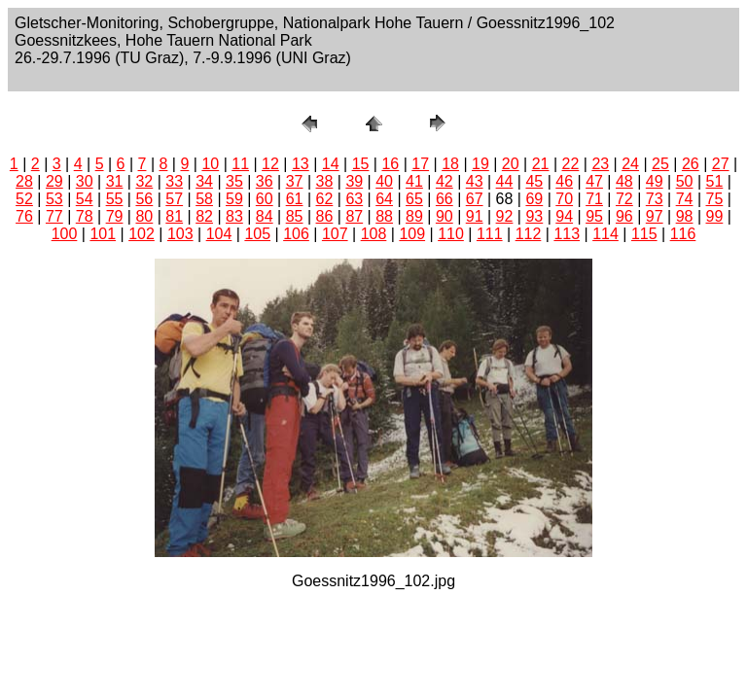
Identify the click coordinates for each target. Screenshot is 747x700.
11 (240, 164)
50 (685, 181)
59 (234, 199)
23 (600, 164)
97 (655, 216)
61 (295, 199)
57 (174, 199)
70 (564, 199)
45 (534, 181)
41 (414, 181)
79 (115, 216)
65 (414, 199)
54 (85, 199)
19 (480, 164)
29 (54, 181)
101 (103, 234)
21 (541, 164)
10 (210, 164)
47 (594, 181)
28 (24, 181)
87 (354, 216)
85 (295, 216)
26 (691, 164)
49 (655, 181)
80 (144, 216)
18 (450, 164)
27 (721, 164)
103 (180, 234)
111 (490, 234)
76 (24, 216)
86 (325, 216)
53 (54, 199)
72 (624, 199)
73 (655, 199)
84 (265, 216)
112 (529, 234)
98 (685, 216)
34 (204, 181)
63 (354, 199)
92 (505, 216)
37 (295, 181)
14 (331, 164)
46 (564, 181)
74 (685, 199)
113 (567, 234)
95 (594, 216)
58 (204, 199)
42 (445, 181)
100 (65, 234)
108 (374, 234)
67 (475, 199)
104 (219, 234)
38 (325, 181)
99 (715, 216)
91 (475, 216)
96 (624, 216)
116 (683, 234)
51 (715, 181)
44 (505, 181)
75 (715, 199)
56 (144, 199)
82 (204, 216)
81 (174, 216)
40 (384, 181)
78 (85, 216)
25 (660, 164)
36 (265, 181)
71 (594, 199)
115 (644, 234)
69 (534, 199)
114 (605, 234)
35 (234, 181)
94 (564, 216)
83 (234, 216)
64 (384, 199)
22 (571, 164)
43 (475, 181)
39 (354, 181)
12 (270, 164)
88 (384, 216)
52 (24, 199)
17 (420, 164)
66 (445, 199)
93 (534, 216)
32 (144, 181)
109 (412, 234)
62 (325, 199)
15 (361, 164)
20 (511, 164)
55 (115, 199)
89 (414, 216)
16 (390, 164)
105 (257, 234)
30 (85, 181)
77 (54, 216)
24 (630, 164)
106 (296, 234)
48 (624, 181)
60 (265, 199)
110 (451, 234)
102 (142, 234)
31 (115, 181)
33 (174, 181)
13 (301, 164)
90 (445, 216)
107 (335, 234)
